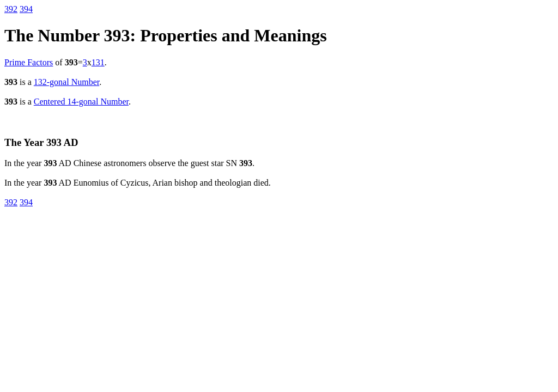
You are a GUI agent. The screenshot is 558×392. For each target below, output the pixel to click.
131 (98, 62)
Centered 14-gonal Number (81, 102)
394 (26, 9)
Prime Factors (29, 62)
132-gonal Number (66, 82)
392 (11, 9)
